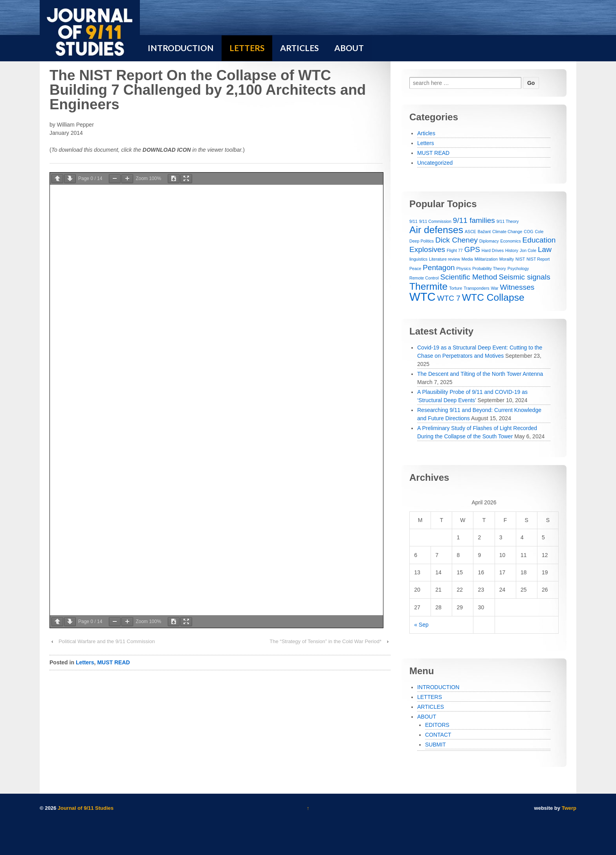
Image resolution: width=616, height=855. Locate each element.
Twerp (569, 808)
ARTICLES (431, 707)
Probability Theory (489, 268)
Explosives (427, 249)
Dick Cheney (456, 240)
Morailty (507, 259)
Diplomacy (489, 241)
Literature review (445, 259)
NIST (520, 259)
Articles (426, 133)
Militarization (486, 259)
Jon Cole (528, 250)
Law (545, 249)
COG (528, 232)
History (512, 250)
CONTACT (438, 735)
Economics (511, 241)
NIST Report (538, 259)
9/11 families (474, 220)
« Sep (421, 625)
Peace (415, 268)
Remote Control (424, 278)
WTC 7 (449, 298)
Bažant (484, 232)
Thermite (428, 286)
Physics (464, 268)
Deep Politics (422, 241)
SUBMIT (435, 745)
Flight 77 (455, 250)
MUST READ (113, 662)
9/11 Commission (435, 221)
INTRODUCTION (438, 687)
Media (467, 259)
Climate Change (507, 232)
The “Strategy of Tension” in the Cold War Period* (325, 641)
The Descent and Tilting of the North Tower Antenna (480, 374)
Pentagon (439, 268)
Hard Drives (493, 250)
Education (539, 240)
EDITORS (437, 725)
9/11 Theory (508, 221)
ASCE (470, 232)
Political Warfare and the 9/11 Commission (107, 641)
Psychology (518, 268)
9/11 (413, 221)
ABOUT (427, 717)
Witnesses (517, 287)
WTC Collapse (493, 297)
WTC (423, 297)
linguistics (418, 259)
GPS (472, 249)
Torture (456, 288)
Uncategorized (435, 163)
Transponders (476, 288)
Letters (85, 662)
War (494, 288)
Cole (539, 232)
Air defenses (436, 230)
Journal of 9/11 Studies (85, 808)
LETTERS (430, 697)
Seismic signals (524, 277)
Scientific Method (469, 277)
